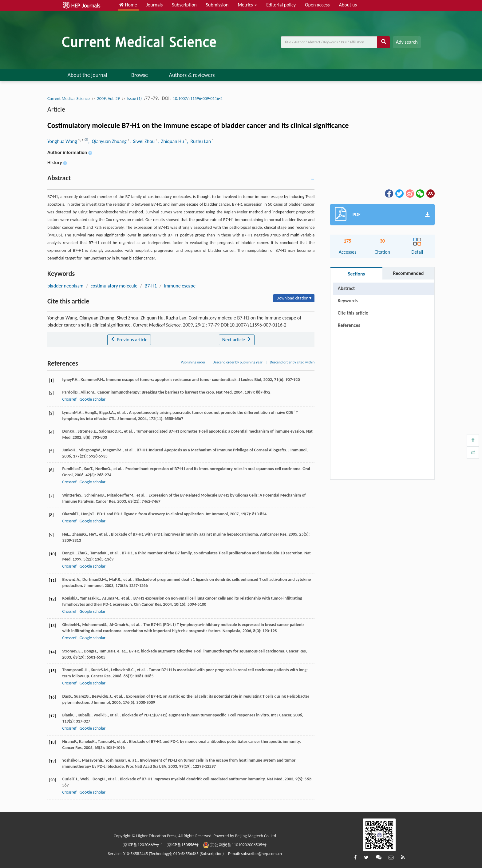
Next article (237, 340)
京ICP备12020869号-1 (143, 845)
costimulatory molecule (114, 286)
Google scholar (93, 399)
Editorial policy (281, 5)
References (349, 325)
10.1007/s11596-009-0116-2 (198, 99)
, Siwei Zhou (143, 141)
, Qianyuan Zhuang (108, 141)
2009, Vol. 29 (109, 99)
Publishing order (193, 362)
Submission (217, 5)
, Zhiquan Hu (171, 141)
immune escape (180, 286)
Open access (317, 5)
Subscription (184, 5)
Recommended (408, 273)
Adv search (407, 42)
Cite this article (353, 313)
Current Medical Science (69, 99)
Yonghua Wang (63, 141)
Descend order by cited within (292, 362)
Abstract (346, 288)
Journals (155, 5)
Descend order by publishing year (238, 362)
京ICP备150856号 (183, 845)
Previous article (129, 340)
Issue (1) (135, 99)
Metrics (247, 5)
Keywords (348, 301)
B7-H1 (151, 286)
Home (128, 5)
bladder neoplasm (65, 286)
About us (348, 5)
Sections (356, 274)
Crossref (69, 399)
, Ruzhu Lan (199, 141)
